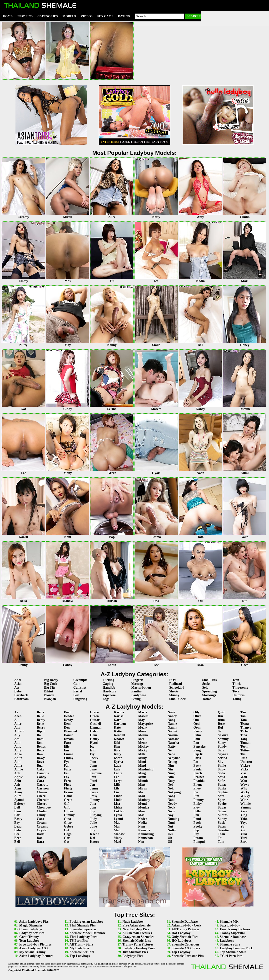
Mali (117, 830)
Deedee (69, 716)
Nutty (172, 830)
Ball (17, 807)
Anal (18, 680)
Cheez (41, 796)
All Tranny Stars (81, 944)
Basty (18, 819)
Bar (17, 815)
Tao (243, 716)
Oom (197, 728)
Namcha (144, 830)
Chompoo (44, 807)
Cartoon (43, 788)
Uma (244, 758)
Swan (222, 826)
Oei (170, 834)
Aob (17, 773)
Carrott (42, 785)
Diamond (70, 731)
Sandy (222, 747)
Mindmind (146, 769)
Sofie (221, 781)
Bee (17, 834)
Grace (94, 712)
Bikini (48, 691)
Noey (171, 781)
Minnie (143, 781)
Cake (41, 769)
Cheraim (43, 800)
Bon (40, 743)
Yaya (244, 811)
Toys (236, 691)
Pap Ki (199, 754)
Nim (171, 766)
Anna (18, 766)
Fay (67, 777)
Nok (171, 788)
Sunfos (223, 815)
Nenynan (174, 758)
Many (118, 838)
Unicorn (246, 762)
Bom (40, 739)
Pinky (198, 804)
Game (68, 796)
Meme (142, 743)
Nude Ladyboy (133, 922)
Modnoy (144, 800)
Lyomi (118, 819)
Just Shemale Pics (135, 952)
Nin (170, 769)
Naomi (172, 731)
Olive (197, 716)
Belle (40, 716)
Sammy (223, 739)
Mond (142, 804)
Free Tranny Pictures (235, 929)
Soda (221, 773)
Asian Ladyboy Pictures (36, 956)
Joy (92, 811)
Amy (18, 750)
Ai (16, 720)
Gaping (108, 684)
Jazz (93, 777)
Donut (68, 735)
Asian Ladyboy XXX (34, 948)
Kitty (117, 754)
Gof (67, 830)
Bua (40, 766)
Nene (171, 754)
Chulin (42, 811)
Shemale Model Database (88, 933)
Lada (117, 766)
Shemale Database (185, 922)
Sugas (222, 807)
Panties (136, 691)
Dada (41, 834)
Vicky (244, 769)
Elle (67, 747)
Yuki (244, 834)
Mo (140, 792)
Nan (141, 842)
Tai (220, 838)
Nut (170, 826)
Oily (197, 712)
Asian (18, 684)
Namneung (146, 834)
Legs (106, 699)
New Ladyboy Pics (135, 929)
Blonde (49, 695)
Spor (221, 800)
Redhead (176, 684)
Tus (243, 754)
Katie (118, 731)
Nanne (172, 724)
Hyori (94, 743)
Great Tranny (29, 937)
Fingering (80, 699)
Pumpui (199, 842)
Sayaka (223, 754)
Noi (170, 785)
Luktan (119, 811)
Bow (40, 754)
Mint (142, 785)
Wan (244, 781)
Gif (66, 804)
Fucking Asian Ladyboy (86, 922)
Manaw (119, 834)
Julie (93, 823)
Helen (94, 731)
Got (67, 842)
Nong (171, 796)
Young (237, 699)
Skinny (174, 695)
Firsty (68, 788)
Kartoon (120, 724)
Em (66, 750)
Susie (222, 823)
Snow (222, 769)
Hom (94, 735)
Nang (171, 720)
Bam (18, 811)
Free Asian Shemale (136, 925)
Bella (40, 712)
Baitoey (20, 804)
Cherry (42, 804)
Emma (69, 754)
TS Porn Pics (79, 941)
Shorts (174, 691)
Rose (221, 724)
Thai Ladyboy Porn (83, 937)
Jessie (94, 792)
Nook (171, 807)
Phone (198, 785)
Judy (94, 819)
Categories (48, 16)
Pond (197, 819)
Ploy (197, 807)
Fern (67, 781)
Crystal (42, 830)
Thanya (246, 728)
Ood (197, 724)
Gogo (68, 834)
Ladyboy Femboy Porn (139, 948)
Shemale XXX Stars (186, 948)
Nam (142, 826)
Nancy (172, 716)
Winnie (246, 804)
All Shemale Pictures (137, 933)
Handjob (109, 688)
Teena (245, 724)
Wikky (245, 796)
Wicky (245, 792)
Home (8, 16)
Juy (93, 830)
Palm (197, 735)
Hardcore (109, 691)
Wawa (245, 785)
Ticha (244, 731)
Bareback (21, 695)
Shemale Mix (229, 922)
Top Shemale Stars (233, 952)
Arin (18, 781)
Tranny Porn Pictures (138, 944)
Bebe (18, 830)
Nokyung (174, 792)
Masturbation (141, 688)
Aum (18, 796)
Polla (197, 811)
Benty (41, 720)
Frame (69, 792)
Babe (18, 691)
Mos (141, 815)
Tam (221, 842)
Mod (141, 796)
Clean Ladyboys (31, 929)
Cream (42, 823)
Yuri (244, 838)
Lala (117, 769)
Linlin (118, 800)
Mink (142, 777)
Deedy (68, 720)
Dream (69, 739)
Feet (76, 695)
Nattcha (173, 743)
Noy (170, 815)
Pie (196, 792)
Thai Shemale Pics (83, 925)
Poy (196, 834)
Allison (19, 731)
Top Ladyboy (181, 952)
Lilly (117, 785)
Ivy (92, 754)
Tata (244, 720)
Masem (143, 716)
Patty (197, 766)
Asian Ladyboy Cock (186, 925)
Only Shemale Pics (185, 937)
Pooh (197, 823)
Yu (242, 826)
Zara (244, 842)
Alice (18, 724)
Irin (93, 750)
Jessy (94, 796)
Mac (117, 823)
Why (244, 788)
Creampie (80, 680)
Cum (77, 684)
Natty (172, 747)
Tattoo (207, 699)
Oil (170, 842)
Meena (143, 735)
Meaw (142, 728)
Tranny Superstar (232, 933)
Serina (222, 758)
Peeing (136, 699)
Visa (244, 773)
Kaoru (95, 842)
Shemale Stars (230, 944)
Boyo (40, 762)
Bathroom (21, 699)
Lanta (118, 773)
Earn (67, 743)
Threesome (240, 688)
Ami (17, 743)
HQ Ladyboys (182, 941)
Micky (143, 750)
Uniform (238, 695)
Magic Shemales (31, 925)
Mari (117, 842)
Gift (67, 807)
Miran (143, 788)
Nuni (171, 823)
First (67, 785)
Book (41, 750)
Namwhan (145, 838)
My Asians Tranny (32, 952)
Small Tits (210, 680)
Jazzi (94, 781)
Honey (95, 739)
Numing (173, 819)
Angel (18, 754)
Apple (19, 777)
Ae (16, 712)
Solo (205, 688)
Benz (40, 724)
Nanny (172, 728)
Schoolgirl (177, 688)
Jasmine (96, 773)
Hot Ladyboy (181, 933)
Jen (92, 785)
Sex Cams (105, 16)
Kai (93, 838)
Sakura (223, 735)
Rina (221, 720)
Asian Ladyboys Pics (34, 922)
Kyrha (118, 762)
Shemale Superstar (83, 929)
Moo (141, 811)
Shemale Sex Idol (82, 952)
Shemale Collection (185, 944)
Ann (17, 762)
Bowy (41, 758)
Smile (222, 766)
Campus (43, 773)
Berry (41, 728)
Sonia (222, 788)
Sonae (222, 785)
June (93, 826)
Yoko (244, 819)
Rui (220, 728)
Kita (117, 750)
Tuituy (245, 750)
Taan (221, 834)
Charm (42, 792)
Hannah (96, 728)
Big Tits (50, 688)
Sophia (223, 792)
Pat (196, 762)
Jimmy (95, 800)
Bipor (41, 731)
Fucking (108, 680)
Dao (40, 838)
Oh (170, 838)
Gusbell (95, 724)
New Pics (25, 16)
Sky (221, 762)
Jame (94, 766)
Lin (116, 792)
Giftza (68, 811)
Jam (93, 762)
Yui (243, 830)
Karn (118, 720)
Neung (172, 762)
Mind (142, 766)
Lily (117, 788)
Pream (198, 838)
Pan (196, 743)
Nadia (142, 823)
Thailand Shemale (34, 970)
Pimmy (199, 800)
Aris (17, 785)
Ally (17, 735)
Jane (93, 769)
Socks (206, 684)
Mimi (142, 762)
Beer (18, 838)
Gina (67, 819)
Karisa (119, 716)
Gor (67, 838)
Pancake (200, 747)
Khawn (119, 739)
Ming (142, 773)
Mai (117, 826)
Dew (67, 728)
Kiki (117, 743)
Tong (244, 739)
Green (94, 716)
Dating (124, 16)
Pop (196, 830)
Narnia (173, 735)
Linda (118, 796)
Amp (18, 747)
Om (196, 720)
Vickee (245, 766)
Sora (221, 796)
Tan (243, 712)
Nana (171, 712)
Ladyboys (227, 941)
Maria (142, 712)
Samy (222, 743)
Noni (171, 800)
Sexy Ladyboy (230, 925)
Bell (17, 842)
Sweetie (223, 830)
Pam (197, 739)
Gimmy (69, 815)
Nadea (143, 819)
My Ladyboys (80, 948)
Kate (117, 728)
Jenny (94, 788)
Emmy (69, 758)
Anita (18, 758)
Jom (93, 807)
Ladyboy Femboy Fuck (236, 948)
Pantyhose (138, 695)
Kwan (118, 758)
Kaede (95, 834)
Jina (93, 804)
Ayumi (19, 800)
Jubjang (96, 815)
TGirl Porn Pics (231, 956)
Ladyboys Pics (133, 956)
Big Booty (51, 680)
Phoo (197, 788)
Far (66, 773)
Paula (198, 769)
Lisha (118, 807)
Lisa (117, 804)
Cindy (41, 815)
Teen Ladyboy (29, 941)
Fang (67, 769)
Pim (196, 796)
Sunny (222, 819)
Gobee (68, 826)
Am (17, 739)
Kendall (119, 735)
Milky (142, 758)
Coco (40, 819)
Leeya (118, 781)
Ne (169, 750)
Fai (66, 766)
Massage (137, 684)
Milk (142, 754)
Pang (197, 750)
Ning (171, 773)
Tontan (245, 743)
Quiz (221, 712)
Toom (244, 747)
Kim (117, 747)
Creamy (43, 826)
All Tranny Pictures (185, 929)
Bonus (41, 747)
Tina (244, 735)
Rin (220, 716)
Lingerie (137, 680)
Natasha (173, 739)
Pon (196, 815)
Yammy (246, 807)
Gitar (68, 823)
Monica (143, 807)
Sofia (221, 777)
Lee (116, 777)
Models (69, 16)
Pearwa (199, 777)
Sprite (222, 804)
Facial (78, 691)
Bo (39, 735)
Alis (17, 728)
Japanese (109, 695)
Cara (40, 781)
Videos (87, 16)
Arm (18, 788)
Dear (67, 712)
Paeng (198, 731)
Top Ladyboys (80, 956)
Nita (171, 777)
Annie (19, 769)
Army (18, 792)
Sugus (222, 811)
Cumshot (80, 688)
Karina (119, 712)
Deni (67, 724)
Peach (198, 773)
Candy (42, 777)
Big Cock (51, 684)
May (141, 720)
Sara (221, 750)
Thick (237, 684)
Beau (18, 826)
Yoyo (244, 823)
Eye (67, 762)
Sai (220, 731)
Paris (197, 758)
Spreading (210, 691)
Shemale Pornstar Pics (188, 956)
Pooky (198, 826)
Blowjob (50, 699)
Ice (92, 747)
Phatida (199, 781)
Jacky (94, 758)
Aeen (18, 716)
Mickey (143, 747)
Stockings (209, 695)
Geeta (68, 800)
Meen (142, 731)
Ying (244, 815)
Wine (244, 800)
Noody (172, 804)
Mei (141, 739)
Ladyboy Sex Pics (32, 933)
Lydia (118, 815)
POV (173, 680)
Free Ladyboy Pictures (35, 944)
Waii (244, 777)
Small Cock (177, 699)
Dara (40, 842)
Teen (236, 680)
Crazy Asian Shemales (138, 937)
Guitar (95, 720)
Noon (171, 811)
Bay (17, 823)
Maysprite (145, 724)
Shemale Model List (137, 941)
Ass (17, 688)
